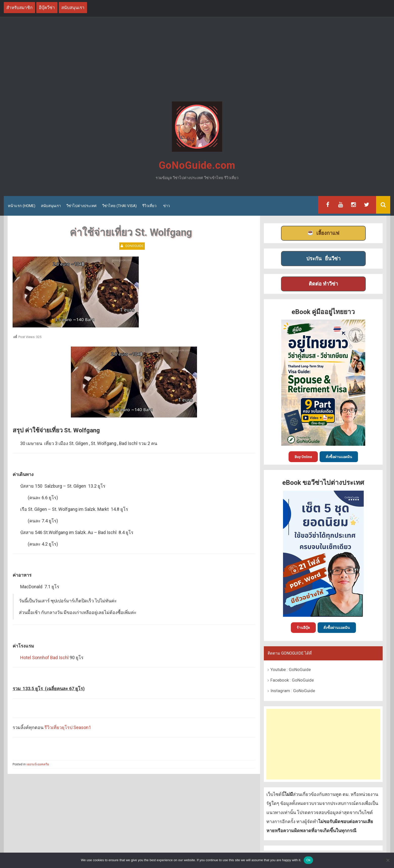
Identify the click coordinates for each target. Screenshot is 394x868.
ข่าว (166, 206)
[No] (388, 860)
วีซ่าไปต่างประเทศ (81, 206)
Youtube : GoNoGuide (291, 669)
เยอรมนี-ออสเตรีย (38, 764)
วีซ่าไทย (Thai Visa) (119, 206)
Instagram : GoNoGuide (293, 691)
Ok (308, 860)
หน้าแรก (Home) (22, 206)
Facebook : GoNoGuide (292, 680)
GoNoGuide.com (197, 165)
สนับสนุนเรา (51, 206)
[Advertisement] (197, 60)
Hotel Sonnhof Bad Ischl (44, 657)
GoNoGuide (134, 246)
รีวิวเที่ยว (149, 206)
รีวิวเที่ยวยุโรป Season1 (68, 727)
